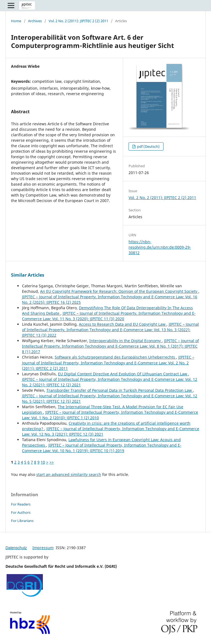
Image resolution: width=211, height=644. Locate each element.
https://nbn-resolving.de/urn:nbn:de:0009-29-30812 (160, 247)
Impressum (43, 548)
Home (16, 21)
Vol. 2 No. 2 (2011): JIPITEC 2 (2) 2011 (78, 21)
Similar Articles (28, 275)
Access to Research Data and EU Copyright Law (123, 324)
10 (43, 462)
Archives (35, 21)
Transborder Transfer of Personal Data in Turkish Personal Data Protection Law (120, 390)
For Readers (21, 504)
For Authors (21, 512)
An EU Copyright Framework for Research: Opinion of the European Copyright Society (119, 291)
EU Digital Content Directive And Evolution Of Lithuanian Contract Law (123, 374)
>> (52, 462)
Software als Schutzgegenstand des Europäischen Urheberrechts (115, 357)
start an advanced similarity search (69, 474)
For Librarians (22, 521)
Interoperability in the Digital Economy (126, 341)
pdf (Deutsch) (148, 146)
